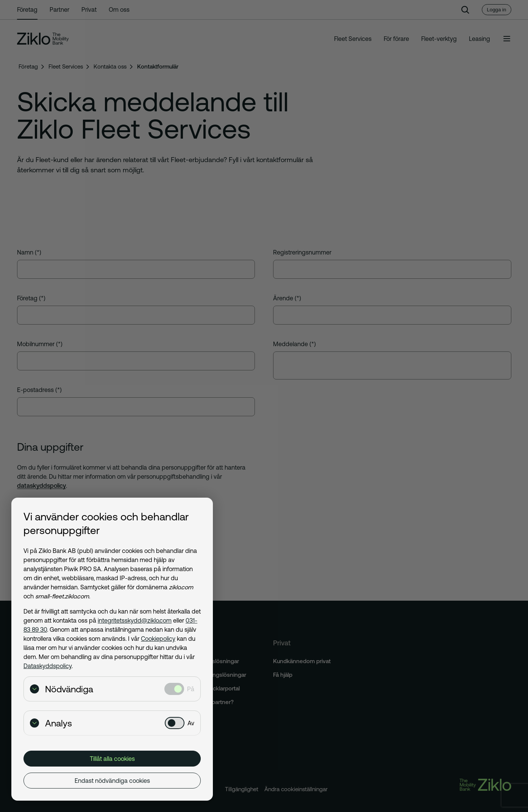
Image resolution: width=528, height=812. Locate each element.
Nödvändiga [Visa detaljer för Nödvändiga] (62, 689)
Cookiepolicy (158, 639)
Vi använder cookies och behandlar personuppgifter (106, 523)
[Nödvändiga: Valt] (174, 689)
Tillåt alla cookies (112, 759)
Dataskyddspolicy (48, 666)
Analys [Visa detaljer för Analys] (51, 723)
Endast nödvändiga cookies (112, 781)
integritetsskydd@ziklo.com (135, 620)
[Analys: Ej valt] (175, 723)
